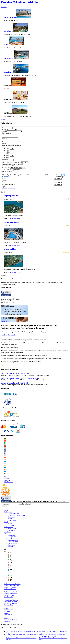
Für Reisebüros (9, 482)
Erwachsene (6, 142)
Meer (4, 179)
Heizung (16, 175)
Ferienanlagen (12, 528)
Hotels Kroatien (9, 595)
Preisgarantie (12, 537)
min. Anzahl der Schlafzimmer (11, 162)
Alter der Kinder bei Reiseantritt (12, 145)
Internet (61, 175)
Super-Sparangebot (11, 196)
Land (4, 128)
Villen (10, 519)
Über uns (7, 477)
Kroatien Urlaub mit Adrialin (19, 2)
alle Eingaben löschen (9, 188)
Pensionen (11, 525)
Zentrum (5, 182)
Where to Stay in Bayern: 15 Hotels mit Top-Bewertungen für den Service (52, 635)
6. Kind (8, 157)
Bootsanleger (60, 177)
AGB (6, 618)
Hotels (10, 524)
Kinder (7, 144)
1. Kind (8, 149)
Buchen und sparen (11, 222)
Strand (4, 180)
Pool (26, 175)
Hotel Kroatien (9, 597)
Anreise (4, 135)
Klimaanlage (6, 175)
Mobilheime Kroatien (11, 602)
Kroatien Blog (9, 605)
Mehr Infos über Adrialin (8, 335)
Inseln (6, 613)
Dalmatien (7, 611)
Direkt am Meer (10, 249)
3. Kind (8, 152)
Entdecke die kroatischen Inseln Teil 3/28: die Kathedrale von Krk (20, 378)
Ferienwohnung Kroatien (12, 586)
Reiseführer (11, 535)
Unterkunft (5, 133)
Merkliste (7, 480)
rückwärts (4, 7)
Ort (3, 131)
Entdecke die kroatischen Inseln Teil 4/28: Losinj (15, 373)
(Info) (63, 175)
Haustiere (8, 160)
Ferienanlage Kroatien (11, 594)
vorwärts (3, 119)
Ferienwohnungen (13, 514)
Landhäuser (11, 517)
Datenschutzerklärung (11, 619)
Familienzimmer (7, 171)
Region (4, 130)
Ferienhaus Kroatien (10, 589)
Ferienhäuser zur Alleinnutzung (17, 515)
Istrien (6, 608)
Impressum (11, 545)
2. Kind (8, 150)
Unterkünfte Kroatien (11, 603)
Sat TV (47, 175)
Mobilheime (12, 530)
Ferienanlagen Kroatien (11, 592)
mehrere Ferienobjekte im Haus (11, 164)
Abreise (4, 138)
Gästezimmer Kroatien (11, 600)
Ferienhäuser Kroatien (11, 587)
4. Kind (8, 154)
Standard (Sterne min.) (9, 168)
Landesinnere (8, 615)
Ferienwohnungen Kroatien (12, 584)
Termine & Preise (15, 219)
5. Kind (8, 155)
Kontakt (7, 479)
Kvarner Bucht (9, 610)
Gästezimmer (12, 520)
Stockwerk (5, 166)
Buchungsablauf (13, 542)
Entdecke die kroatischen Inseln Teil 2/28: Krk (14, 383)
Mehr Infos (4, 322)
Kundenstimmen (13, 540)
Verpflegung (6, 169)
